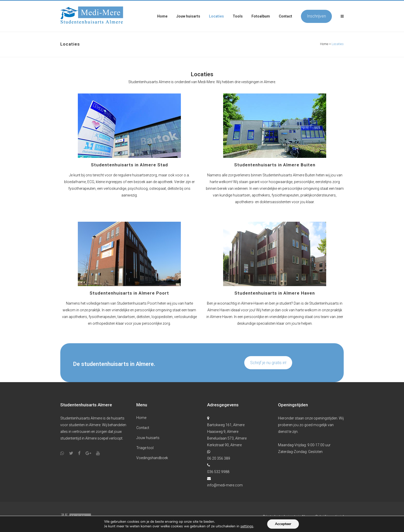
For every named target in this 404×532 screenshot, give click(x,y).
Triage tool (145, 448)
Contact (143, 428)
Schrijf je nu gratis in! (268, 363)
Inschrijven (316, 16)
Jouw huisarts (148, 438)
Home (324, 44)
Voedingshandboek (152, 458)
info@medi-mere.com (225, 485)
